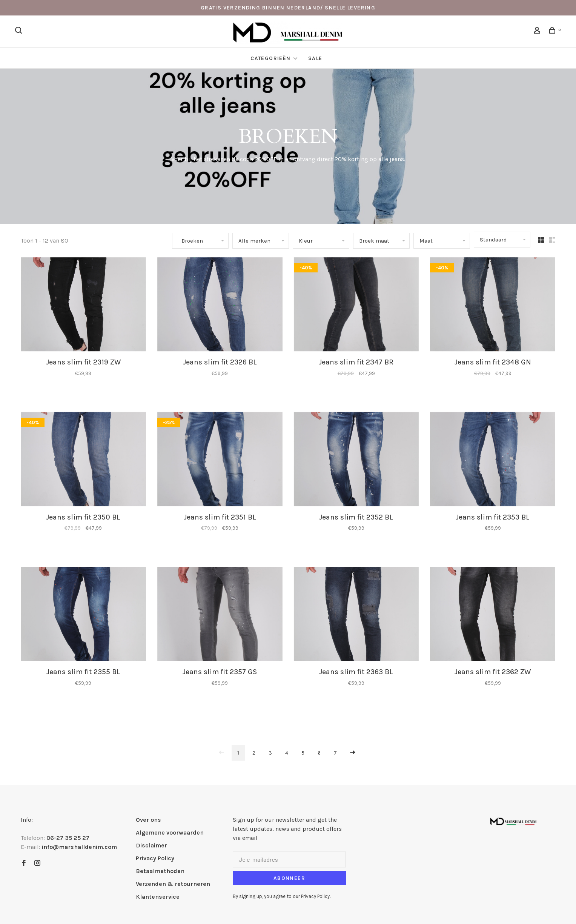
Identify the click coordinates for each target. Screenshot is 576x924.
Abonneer (289, 878)
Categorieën (271, 58)
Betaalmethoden (160, 871)
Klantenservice (158, 897)
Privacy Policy (155, 858)
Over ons (148, 820)
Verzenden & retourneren (173, 884)
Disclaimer (151, 845)
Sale (315, 58)
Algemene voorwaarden (170, 833)
